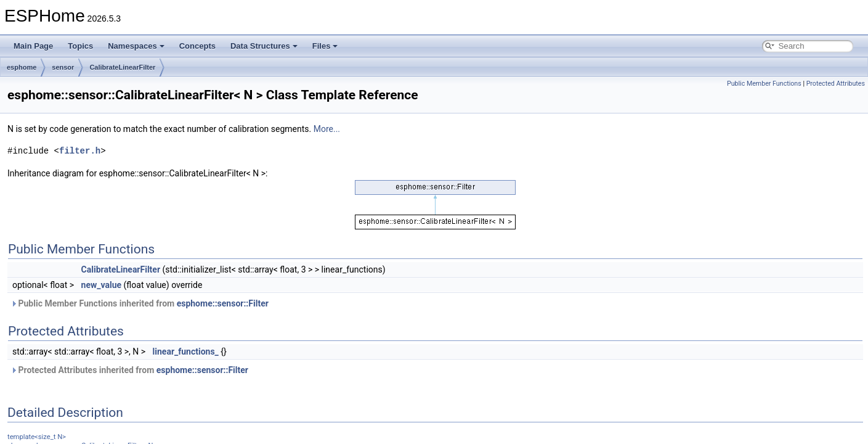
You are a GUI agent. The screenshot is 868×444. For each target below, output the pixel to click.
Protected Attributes (836, 84)
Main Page (33, 46)
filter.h (80, 151)
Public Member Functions (764, 84)
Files (325, 46)
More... (327, 129)
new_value (102, 285)
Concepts (197, 46)
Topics (80, 46)
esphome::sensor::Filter (223, 303)
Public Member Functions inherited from (140, 303)
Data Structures (264, 46)
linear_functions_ (186, 351)
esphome (22, 67)
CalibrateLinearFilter (122, 67)
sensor (63, 67)
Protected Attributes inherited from (129, 370)
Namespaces (136, 46)
